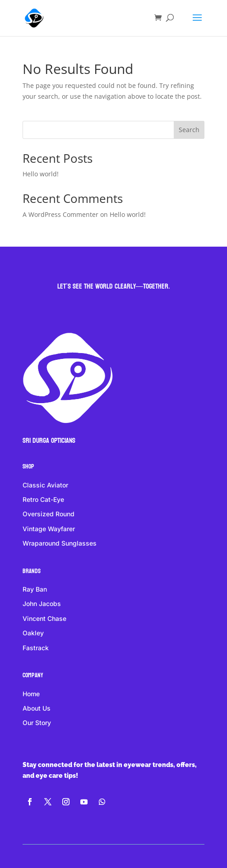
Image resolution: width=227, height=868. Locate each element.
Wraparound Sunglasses (60, 543)
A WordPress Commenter (60, 214)
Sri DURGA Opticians (49, 440)
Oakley (33, 633)
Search (189, 130)
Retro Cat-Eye (43, 499)
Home (31, 694)
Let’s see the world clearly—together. (113, 286)
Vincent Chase (44, 618)
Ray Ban (35, 589)
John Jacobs (42, 604)
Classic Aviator (45, 485)
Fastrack (36, 648)
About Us (37, 708)
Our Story (37, 723)
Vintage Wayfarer (49, 529)
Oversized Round (49, 514)
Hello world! (41, 174)
